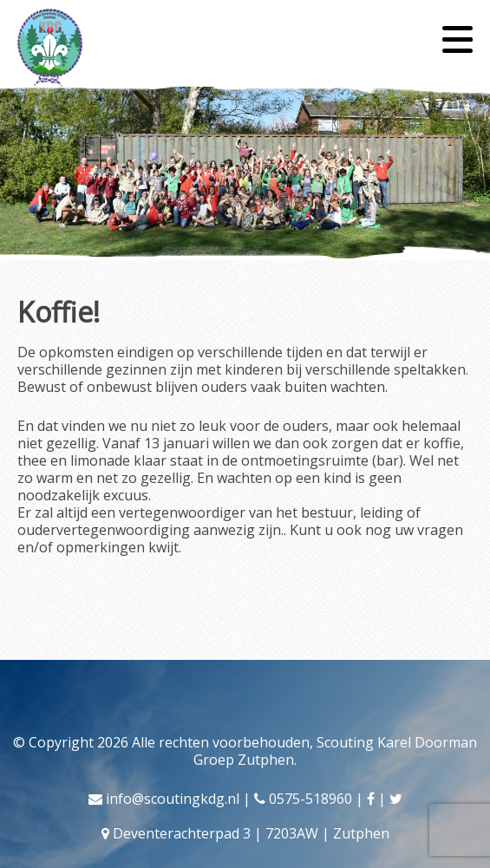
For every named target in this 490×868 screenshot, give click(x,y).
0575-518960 (310, 799)
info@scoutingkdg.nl (173, 799)
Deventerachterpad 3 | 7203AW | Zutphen (251, 833)
